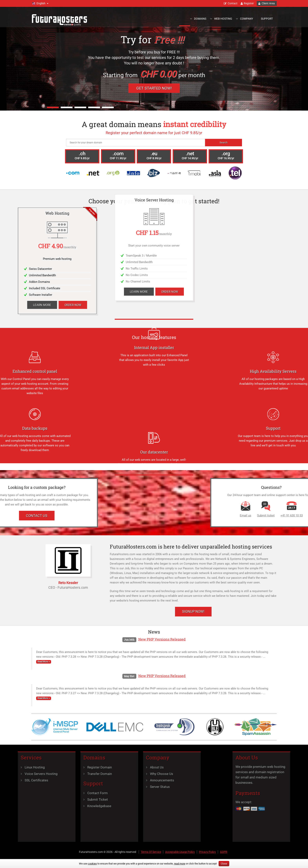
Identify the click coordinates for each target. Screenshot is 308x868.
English (41, 3)
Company (247, 19)
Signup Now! (193, 611)
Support (267, 19)
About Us (114, 767)
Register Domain (57, 767)
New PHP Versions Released (162, 639)
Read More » (44, 662)
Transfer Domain (57, 774)
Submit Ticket (55, 799)
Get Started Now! (154, 88)
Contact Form (55, 793)
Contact (233, 3)
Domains (200, 19)
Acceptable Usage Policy (180, 852)
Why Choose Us (119, 774)
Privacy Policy (207, 852)
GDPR (224, 852)
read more (180, 864)
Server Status (117, 787)
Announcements (120, 780)
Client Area (268, 3)
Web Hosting (223, 19)
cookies (92, 864)
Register (249, 3)
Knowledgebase (57, 806)
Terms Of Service (151, 852)
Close (224, 864)
